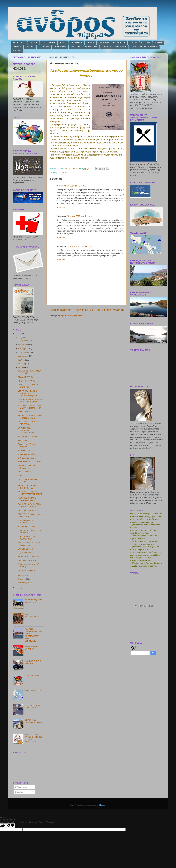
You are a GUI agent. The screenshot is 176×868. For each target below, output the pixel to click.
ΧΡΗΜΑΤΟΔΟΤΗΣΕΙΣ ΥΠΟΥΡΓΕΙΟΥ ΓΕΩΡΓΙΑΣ (30, 493)
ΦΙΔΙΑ (21, 476)
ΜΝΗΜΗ (159, 43)
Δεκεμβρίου (24, 341)
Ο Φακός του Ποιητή (27, 458)
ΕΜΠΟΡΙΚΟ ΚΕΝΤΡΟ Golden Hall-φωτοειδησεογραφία (28, 393)
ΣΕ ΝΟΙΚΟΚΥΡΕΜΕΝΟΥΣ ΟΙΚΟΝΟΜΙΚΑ (29, 487)
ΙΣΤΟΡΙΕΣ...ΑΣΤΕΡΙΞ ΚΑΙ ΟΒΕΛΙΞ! (34, 706)
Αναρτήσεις (21, 787)
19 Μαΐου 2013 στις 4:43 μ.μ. (80, 246)
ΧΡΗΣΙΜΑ (17, 51)
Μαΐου (21, 368)
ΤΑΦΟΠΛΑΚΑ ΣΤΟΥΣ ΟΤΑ (30, 462)
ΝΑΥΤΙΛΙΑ (30, 47)
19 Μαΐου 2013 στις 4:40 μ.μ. (80, 216)
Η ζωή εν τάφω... (25, 553)
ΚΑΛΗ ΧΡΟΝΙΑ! (32, 676)
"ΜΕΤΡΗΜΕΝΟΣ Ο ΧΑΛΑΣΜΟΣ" (26, 538)
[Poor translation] (11, 826)
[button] (70, 103)
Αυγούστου (23, 356)
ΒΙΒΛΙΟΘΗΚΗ (76, 43)
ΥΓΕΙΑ (133, 47)
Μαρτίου (22, 579)
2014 (19, 334)
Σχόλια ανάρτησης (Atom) (72, 316)
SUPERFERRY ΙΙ (25, 549)
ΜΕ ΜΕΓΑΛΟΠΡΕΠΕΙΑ (33, 616)
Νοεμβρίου (23, 345)
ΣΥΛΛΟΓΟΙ (106, 47)
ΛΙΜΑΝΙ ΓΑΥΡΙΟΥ (26, 377)
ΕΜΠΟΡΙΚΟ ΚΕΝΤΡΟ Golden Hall (28, 467)
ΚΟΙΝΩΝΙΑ (146, 43)
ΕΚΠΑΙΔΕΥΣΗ (119, 43)
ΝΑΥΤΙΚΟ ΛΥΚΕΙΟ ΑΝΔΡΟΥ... (33, 662)
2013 (19, 337)
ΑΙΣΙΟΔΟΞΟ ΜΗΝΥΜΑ (28, 510)
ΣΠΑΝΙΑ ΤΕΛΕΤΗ (26, 450)
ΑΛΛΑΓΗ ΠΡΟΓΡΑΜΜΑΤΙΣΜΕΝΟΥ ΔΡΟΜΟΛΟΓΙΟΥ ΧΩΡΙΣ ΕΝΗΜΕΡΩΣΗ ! (33, 635)
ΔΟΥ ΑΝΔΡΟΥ (24, 412)
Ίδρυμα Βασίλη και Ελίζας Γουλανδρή (29, 544)
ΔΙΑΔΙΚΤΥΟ (104, 43)
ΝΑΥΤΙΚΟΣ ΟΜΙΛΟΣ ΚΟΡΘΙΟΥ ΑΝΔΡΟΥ (28, 499)
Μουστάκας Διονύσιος (27, 454)
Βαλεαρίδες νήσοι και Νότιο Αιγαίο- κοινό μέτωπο (30, 400)
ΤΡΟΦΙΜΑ (23, 440)
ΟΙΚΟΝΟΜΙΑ (44, 47)
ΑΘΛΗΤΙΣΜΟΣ (19, 43)
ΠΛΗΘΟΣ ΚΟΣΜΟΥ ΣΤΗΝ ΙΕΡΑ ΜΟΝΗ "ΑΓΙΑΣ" (30, 505)
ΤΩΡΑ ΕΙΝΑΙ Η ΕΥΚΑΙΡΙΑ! (31, 648)
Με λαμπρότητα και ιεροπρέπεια (33, 601)
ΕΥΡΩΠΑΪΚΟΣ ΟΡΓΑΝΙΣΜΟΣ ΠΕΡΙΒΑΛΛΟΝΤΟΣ (27, 430)
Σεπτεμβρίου (24, 352)
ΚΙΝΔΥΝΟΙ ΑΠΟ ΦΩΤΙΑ (28, 381)
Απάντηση (61, 207)
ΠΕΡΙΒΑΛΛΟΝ (60, 47)
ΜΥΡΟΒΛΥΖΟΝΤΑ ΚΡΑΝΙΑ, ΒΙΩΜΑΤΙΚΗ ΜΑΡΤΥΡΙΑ (30, 407)
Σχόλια (19, 792)
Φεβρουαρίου (24, 583)
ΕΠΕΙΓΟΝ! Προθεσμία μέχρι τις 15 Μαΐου (30, 515)
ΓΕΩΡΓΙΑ (91, 43)
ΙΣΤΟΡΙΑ (133, 43)
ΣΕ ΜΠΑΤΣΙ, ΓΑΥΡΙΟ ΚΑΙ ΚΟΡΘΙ (34, 721)
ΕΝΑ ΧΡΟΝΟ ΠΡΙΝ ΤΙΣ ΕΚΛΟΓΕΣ (28, 386)
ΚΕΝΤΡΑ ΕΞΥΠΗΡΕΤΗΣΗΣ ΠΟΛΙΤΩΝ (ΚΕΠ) (30, 417)
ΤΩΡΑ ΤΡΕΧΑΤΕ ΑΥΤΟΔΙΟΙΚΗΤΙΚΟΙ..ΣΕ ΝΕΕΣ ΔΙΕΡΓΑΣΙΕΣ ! (34, 738)
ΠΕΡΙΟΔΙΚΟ (76, 47)
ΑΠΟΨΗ (33, 43)
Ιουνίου (22, 364)
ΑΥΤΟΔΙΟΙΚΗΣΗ (48, 43)
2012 (19, 588)
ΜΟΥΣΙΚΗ (17, 47)
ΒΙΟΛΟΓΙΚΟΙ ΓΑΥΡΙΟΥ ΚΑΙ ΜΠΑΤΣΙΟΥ (30, 423)
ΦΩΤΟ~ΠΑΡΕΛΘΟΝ (149, 47)
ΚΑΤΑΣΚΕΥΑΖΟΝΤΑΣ (27, 570)
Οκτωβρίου (23, 348)
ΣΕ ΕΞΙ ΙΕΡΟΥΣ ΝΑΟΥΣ (28, 556)
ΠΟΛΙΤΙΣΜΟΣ (91, 47)
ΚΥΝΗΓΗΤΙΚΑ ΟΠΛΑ (27, 527)
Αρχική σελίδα (85, 310)
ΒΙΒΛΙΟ (63, 43)
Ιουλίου (22, 360)
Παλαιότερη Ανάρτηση (110, 310)
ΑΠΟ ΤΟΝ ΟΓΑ (24, 472)
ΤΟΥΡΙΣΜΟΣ (121, 47)
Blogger (102, 805)
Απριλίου (23, 575)
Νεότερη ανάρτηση (61, 310)
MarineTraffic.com (33, 691)
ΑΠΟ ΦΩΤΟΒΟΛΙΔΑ (27, 560)
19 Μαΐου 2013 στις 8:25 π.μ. (74, 186)
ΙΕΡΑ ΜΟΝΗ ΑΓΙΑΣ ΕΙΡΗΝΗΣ (26, 521)
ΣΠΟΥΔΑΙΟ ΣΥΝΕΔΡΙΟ (28, 436)
